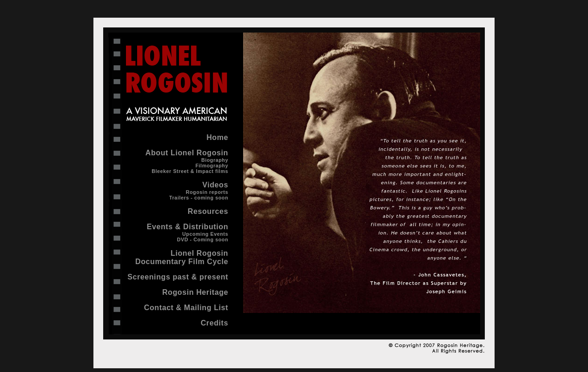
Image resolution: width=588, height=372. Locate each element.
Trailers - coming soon (199, 198)
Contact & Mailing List (186, 308)
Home (217, 137)
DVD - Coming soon (203, 239)
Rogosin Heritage (195, 292)
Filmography (212, 166)
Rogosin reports (207, 192)
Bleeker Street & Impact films (190, 171)
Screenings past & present (178, 277)
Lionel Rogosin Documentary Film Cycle (182, 257)
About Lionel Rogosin (187, 153)
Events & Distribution (188, 227)
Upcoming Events (205, 234)
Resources (208, 211)
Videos (215, 185)
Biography (215, 160)
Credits (215, 323)
